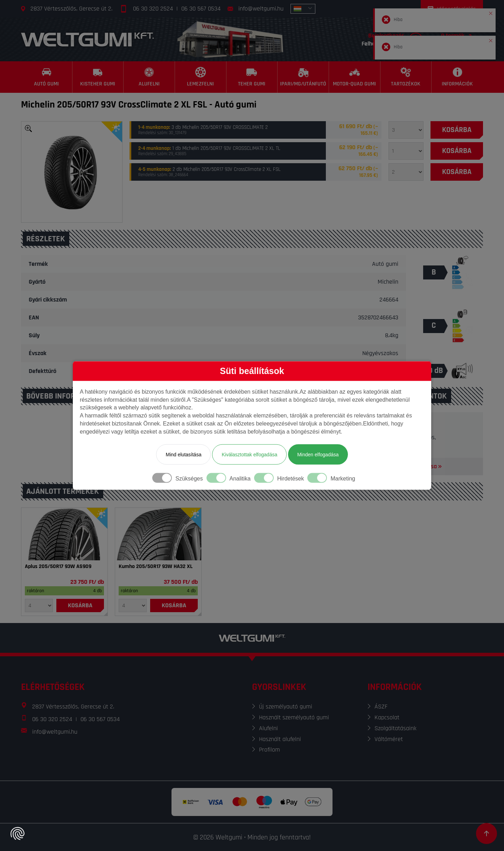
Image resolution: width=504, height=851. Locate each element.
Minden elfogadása (318, 454)
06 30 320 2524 (153, 9)
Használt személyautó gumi (294, 717)
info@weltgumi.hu (261, 9)
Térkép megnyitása (416, 466)
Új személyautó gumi (286, 707)
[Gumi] (64, 534)
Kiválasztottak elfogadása (249, 454)
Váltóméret (389, 739)
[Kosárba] (457, 130)
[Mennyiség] (406, 130)
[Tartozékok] (406, 77)
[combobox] (303, 9)
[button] (491, 12)
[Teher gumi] (252, 77)
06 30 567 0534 (201, 9)
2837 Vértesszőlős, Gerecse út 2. (71, 9)
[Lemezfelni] (201, 77)
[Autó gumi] (47, 77)
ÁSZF (381, 707)
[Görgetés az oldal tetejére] (486, 833)
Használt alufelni (280, 739)
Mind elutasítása (183, 454)
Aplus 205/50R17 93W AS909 (58, 567)
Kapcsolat (387, 717)
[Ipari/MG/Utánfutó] (303, 77)
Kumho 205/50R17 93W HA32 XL (156, 567)
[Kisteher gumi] (98, 77)
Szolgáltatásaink (395, 728)
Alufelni (268, 728)
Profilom (269, 750)
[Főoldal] (87, 39)
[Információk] (457, 77)
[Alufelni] (149, 77)
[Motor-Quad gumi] (355, 77)
